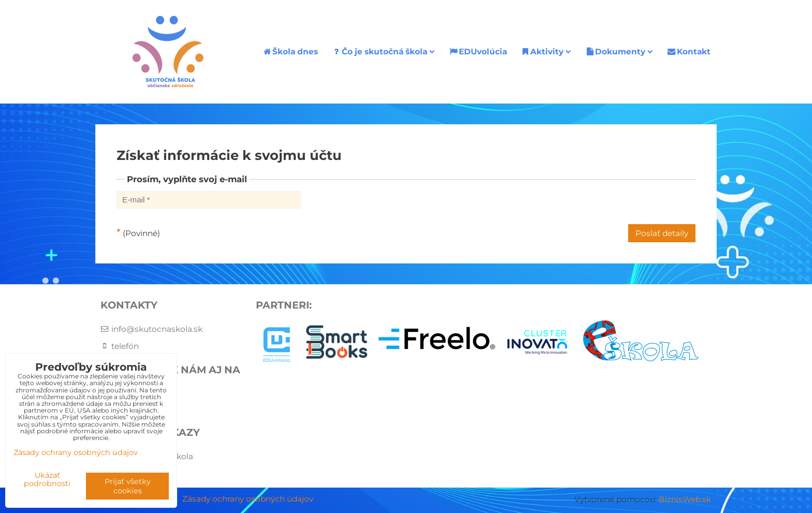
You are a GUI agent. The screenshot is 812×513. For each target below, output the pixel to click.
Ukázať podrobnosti (47, 480)
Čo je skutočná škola (383, 52)
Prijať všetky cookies (128, 486)
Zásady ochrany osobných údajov (248, 499)
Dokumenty (619, 52)
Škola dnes (290, 52)
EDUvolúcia (478, 52)
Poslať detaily (662, 233)
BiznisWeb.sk (685, 499)
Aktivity (546, 52)
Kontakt (688, 52)
